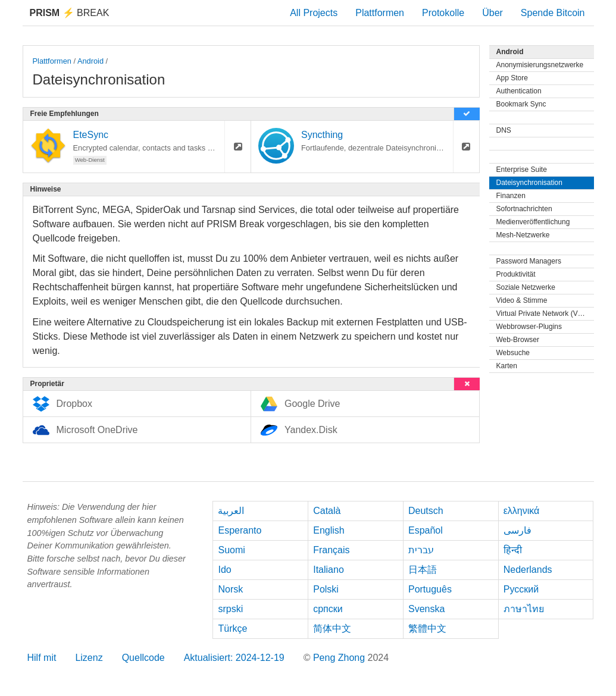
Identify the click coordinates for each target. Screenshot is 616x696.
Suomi (231, 550)
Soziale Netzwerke (526, 287)
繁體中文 (427, 628)
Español (426, 530)
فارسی (517, 530)
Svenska (426, 609)
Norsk (230, 589)
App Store (512, 78)
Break (70, 13)
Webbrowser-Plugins (529, 327)
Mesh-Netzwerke (523, 235)
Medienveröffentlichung (533, 222)
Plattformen (380, 13)
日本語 (423, 570)
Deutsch (426, 511)
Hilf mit (42, 658)
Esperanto (240, 530)
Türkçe (232, 628)
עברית (421, 550)
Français (331, 550)
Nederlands (528, 570)
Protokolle (443, 13)
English (329, 530)
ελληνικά (522, 511)
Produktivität (516, 274)
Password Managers (529, 261)
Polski (326, 589)
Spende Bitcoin (553, 13)
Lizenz (89, 658)
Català (327, 511)
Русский (521, 589)
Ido (224, 570)
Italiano (329, 570)
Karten (507, 366)
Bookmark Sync (521, 104)
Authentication (519, 91)
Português (430, 589)
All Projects (314, 13)
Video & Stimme (522, 300)
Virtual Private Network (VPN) (543, 313)
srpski (230, 609)
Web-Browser (518, 340)
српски (328, 609)
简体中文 (332, 628)
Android (90, 61)
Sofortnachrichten (524, 209)
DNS (504, 130)
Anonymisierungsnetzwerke (540, 65)
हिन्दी (513, 550)
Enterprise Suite (522, 170)
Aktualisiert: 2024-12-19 (234, 658)
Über (493, 13)
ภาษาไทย (524, 609)
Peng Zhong (340, 658)
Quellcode (143, 658)
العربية (231, 511)
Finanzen (511, 196)
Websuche (513, 353)
